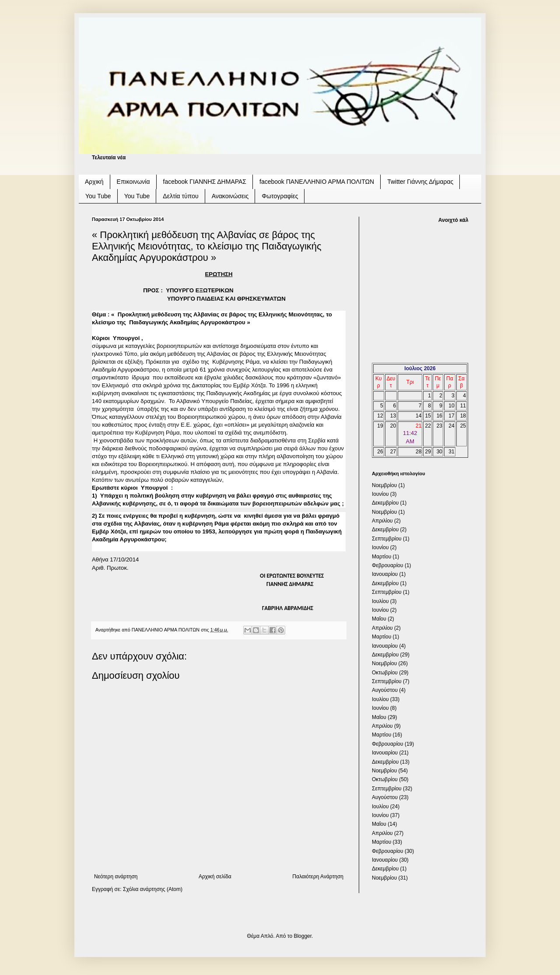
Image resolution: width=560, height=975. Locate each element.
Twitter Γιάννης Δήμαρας (420, 182)
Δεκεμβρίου (385, 503)
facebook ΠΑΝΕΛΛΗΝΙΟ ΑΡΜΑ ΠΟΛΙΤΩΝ (317, 182)
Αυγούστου (385, 690)
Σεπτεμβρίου (387, 539)
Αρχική (94, 182)
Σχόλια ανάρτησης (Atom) (153, 889)
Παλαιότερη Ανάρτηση (318, 877)
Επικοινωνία (133, 182)
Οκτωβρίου (385, 673)
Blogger (303, 936)
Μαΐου (379, 619)
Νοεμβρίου (384, 485)
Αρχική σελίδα (215, 877)
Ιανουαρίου (385, 574)
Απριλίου (382, 521)
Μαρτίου (381, 557)
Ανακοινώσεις (230, 196)
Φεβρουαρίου (388, 565)
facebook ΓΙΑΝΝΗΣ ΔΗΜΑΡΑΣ (205, 182)
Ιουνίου (380, 494)
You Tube (98, 196)
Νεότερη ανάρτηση (116, 877)
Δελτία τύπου (180, 196)
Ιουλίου (380, 601)
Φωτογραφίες (280, 196)
